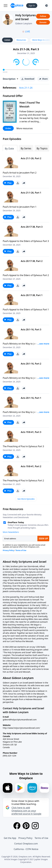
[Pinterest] (26, 826)
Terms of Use (41, 838)
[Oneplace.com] (17, 6)
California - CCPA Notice (26, 849)
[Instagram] (35, 826)
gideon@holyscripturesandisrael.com (20, 720)
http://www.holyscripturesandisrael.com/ (21, 728)
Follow (43, 16)
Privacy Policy (25, 838)
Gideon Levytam (24, 23)
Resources (21, 40)
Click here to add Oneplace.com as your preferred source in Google (26, 811)
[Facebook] (17, 826)
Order (8, 128)
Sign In (32, 5)
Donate (43, 22)
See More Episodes (26, 499)
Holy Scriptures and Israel (26, 17)
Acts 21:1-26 (26, 88)
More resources (25, 128)
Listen (7, 40)
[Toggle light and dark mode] (47, 6)
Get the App (10, 838)
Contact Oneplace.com (26, 844)
